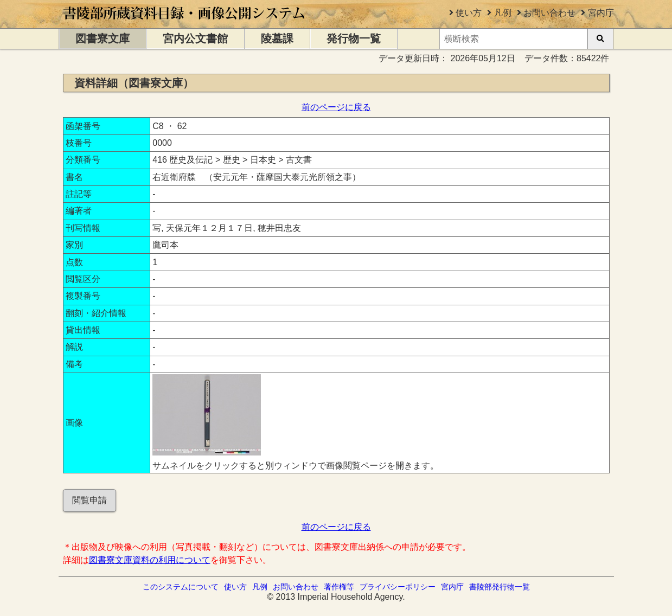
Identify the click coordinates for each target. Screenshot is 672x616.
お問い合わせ (549, 13)
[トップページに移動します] (185, 23)
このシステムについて (181, 587)
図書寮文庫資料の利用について (150, 560)
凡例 (503, 13)
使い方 (469, 13)
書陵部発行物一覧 (500, 587)
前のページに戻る (336, 107)
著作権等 (339, 587)
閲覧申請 (89, 500)
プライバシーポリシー (398, 587)
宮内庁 (601, 13)
